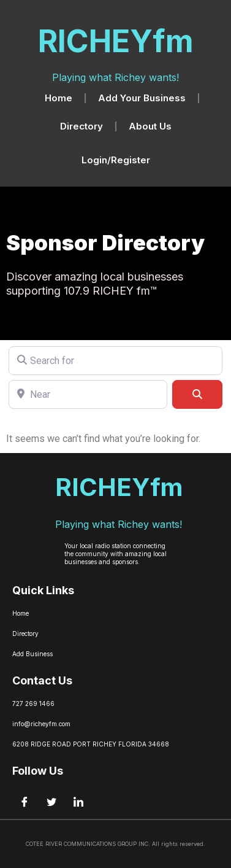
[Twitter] (51, 802)
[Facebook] (25, 802)
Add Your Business (142, 98)
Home (59, 98)
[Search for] (115, 361)
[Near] (88, 394)
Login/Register (116, 160)
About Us (150, 126)
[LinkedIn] (78, 802)
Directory (81, 126)
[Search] (197, 394)
